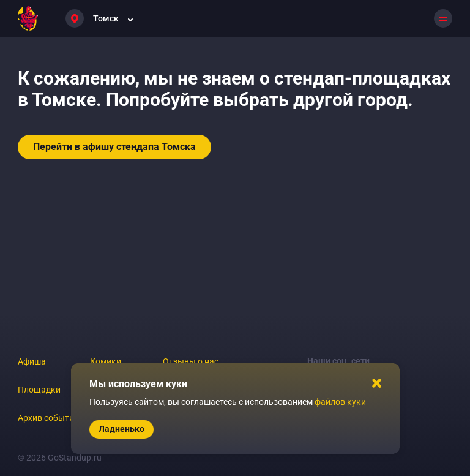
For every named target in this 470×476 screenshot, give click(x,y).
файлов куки (340, 402)
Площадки (39, 390)
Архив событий (48, 418)
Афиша (32, 361)
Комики (106, 361)
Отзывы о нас (191, 361)
